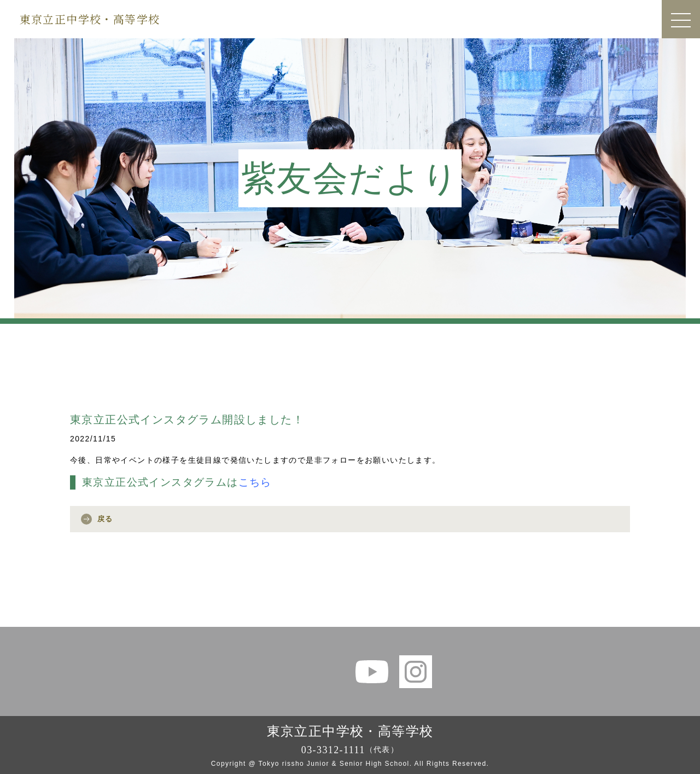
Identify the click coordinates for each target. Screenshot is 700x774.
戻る (105, 519)
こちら (255, 482)
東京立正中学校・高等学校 (90, 19)
